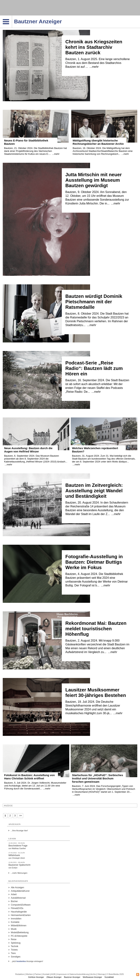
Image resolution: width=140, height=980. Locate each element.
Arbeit (14, 894)
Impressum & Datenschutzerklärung (73, 974)
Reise (14, 939)
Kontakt (46, 974)
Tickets (14, 950)
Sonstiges (16, 957)
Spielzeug (16, 943)
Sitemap (101, 974)
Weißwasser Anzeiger (92, 977)
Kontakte (15, 922)
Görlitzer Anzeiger (36, 977)
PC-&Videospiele (19, 936)
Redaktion (20, 974)
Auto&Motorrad (18, 898)
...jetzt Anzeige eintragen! (27, 961)
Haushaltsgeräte (19, 912)
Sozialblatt (109, 977)
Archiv (93, 974)
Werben (29, 974)
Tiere (13, 953)
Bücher (14, 901)
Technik (14, 946)
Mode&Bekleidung (20, 932)
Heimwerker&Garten (21, 915)
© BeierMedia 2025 (115, 974)
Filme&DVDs (17, 908)
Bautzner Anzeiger (72, 977)
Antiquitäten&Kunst (20, 891)
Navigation (12, 17)
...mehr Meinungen (19, 873)
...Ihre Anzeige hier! (19, 831)
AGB (53, 974)
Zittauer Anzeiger (54, 977)
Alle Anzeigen (17, 888)
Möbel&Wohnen (19, 926)
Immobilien (16, 919)
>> (20, 816)
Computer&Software (21, 905)
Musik (14, 929)
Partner (38, 974)
